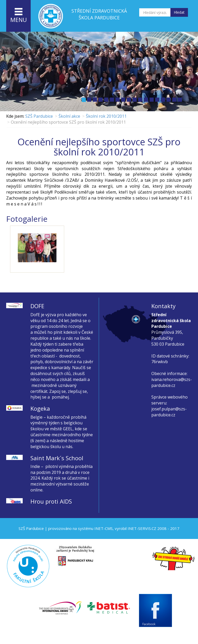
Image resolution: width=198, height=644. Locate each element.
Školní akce (69, 116)
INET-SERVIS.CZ (142, 528)
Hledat (179, 12)
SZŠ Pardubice (39, 116)
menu (19, 16)
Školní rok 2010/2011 (106, 116)
